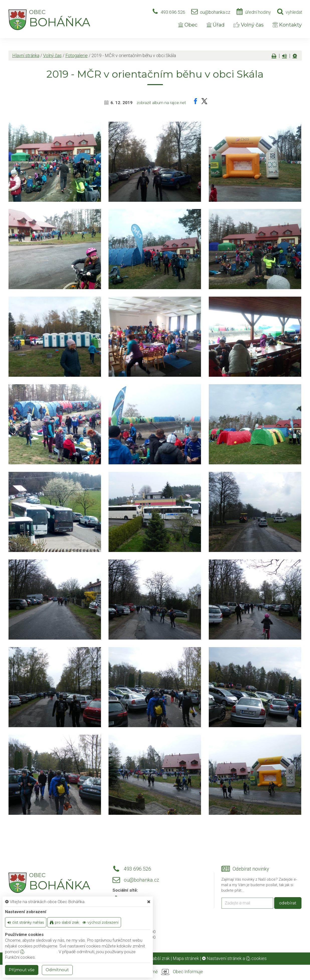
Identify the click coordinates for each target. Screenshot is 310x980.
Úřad (216, 25)
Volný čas (249, 25)
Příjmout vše (22, 970)
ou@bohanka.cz (215, 12)
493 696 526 (173, 12)
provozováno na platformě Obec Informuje (155, 972)
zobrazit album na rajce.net (161, 103)
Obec (188, 25)
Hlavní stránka (26, 55)
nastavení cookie (38, 952)
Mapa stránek (186, 958)
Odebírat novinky (251, 869)
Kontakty (287, 25)
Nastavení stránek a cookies (234, 958)
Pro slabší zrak (156, 958)
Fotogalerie (77, 55)
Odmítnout (57, 970)
